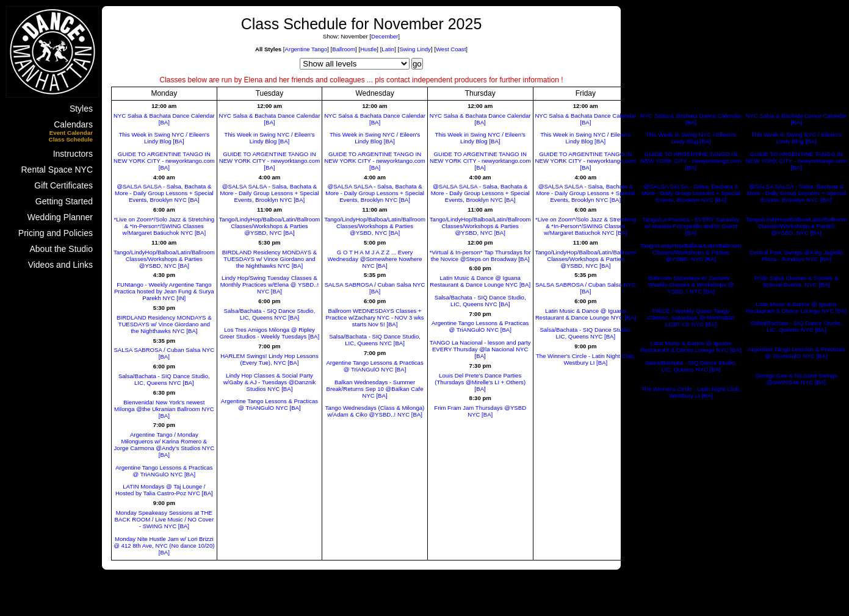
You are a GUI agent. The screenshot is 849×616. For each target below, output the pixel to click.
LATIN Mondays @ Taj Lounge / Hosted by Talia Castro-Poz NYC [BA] (164, 490)
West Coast (451, 49)
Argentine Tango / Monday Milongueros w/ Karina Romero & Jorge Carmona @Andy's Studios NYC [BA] (164, 445)
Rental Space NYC (57, 170)
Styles (81, 109)
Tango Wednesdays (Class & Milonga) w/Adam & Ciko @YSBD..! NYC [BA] (375, 411)
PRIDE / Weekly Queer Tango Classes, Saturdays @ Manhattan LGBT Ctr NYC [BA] (691, 317)
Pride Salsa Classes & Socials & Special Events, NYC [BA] (797, 281)
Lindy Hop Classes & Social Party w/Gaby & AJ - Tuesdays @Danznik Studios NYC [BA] (270, 382)
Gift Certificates (63, 185)
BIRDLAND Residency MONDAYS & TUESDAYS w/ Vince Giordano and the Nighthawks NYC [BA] (164, 324)
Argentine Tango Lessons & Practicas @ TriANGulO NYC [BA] (164, 471)
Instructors (73, 154)
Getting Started (64, 201)
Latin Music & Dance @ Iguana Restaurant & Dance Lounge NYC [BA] (480, 281)
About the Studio (61, 249)
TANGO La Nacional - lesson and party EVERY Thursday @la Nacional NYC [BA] (480, 349)
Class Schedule (71, 139)
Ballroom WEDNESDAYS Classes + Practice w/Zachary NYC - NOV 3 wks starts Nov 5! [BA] (375, 317)
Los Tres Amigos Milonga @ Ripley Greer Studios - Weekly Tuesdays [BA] (270, 333)
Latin (388, 49)
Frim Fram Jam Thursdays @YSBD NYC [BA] (480, 411)
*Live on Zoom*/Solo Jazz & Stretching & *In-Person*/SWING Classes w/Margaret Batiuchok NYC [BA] (164, 226)
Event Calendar (71, 133)
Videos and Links (60, 265)
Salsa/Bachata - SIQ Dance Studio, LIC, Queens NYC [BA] (164, 379)
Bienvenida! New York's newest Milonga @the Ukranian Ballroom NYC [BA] (164, 409)
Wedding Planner (60, 217)
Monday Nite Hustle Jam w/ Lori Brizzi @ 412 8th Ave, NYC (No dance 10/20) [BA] (164, 546)
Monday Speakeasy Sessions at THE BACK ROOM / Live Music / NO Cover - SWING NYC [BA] (164, 519)
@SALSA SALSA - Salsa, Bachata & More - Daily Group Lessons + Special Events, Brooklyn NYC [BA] (164, 193)
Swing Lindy (415, 49)
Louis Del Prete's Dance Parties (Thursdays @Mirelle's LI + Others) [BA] (480, 382)
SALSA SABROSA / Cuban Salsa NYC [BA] (164, 353)
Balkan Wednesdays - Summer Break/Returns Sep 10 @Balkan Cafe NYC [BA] (375, 389)
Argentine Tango (306, 49)
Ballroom (344, 49)
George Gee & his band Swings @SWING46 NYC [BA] (796, 379)
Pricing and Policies (56, 233)
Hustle (368, 49)
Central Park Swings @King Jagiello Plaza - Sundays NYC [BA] (797, 256)
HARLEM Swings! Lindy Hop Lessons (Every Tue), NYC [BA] (269, 359)
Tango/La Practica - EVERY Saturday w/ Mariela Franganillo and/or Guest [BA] (691, 226)
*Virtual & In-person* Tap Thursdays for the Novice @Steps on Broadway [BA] (480, 256)
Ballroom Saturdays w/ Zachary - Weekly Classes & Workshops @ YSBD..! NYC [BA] (691, 285)
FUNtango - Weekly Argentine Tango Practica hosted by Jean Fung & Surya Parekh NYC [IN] (164, 291)
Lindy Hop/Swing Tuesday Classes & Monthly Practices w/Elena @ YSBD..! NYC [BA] (270, 285)
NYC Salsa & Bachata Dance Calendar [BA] (164, 119)
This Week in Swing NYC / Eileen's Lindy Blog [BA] (164, 138)
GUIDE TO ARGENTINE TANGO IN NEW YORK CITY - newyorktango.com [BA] (164, 161)
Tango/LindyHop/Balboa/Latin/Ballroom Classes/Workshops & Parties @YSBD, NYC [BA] (164, 259)
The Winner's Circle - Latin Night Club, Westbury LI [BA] (586, 359)
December (385, 36)
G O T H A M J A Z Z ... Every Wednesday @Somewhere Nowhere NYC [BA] (374, 259)
